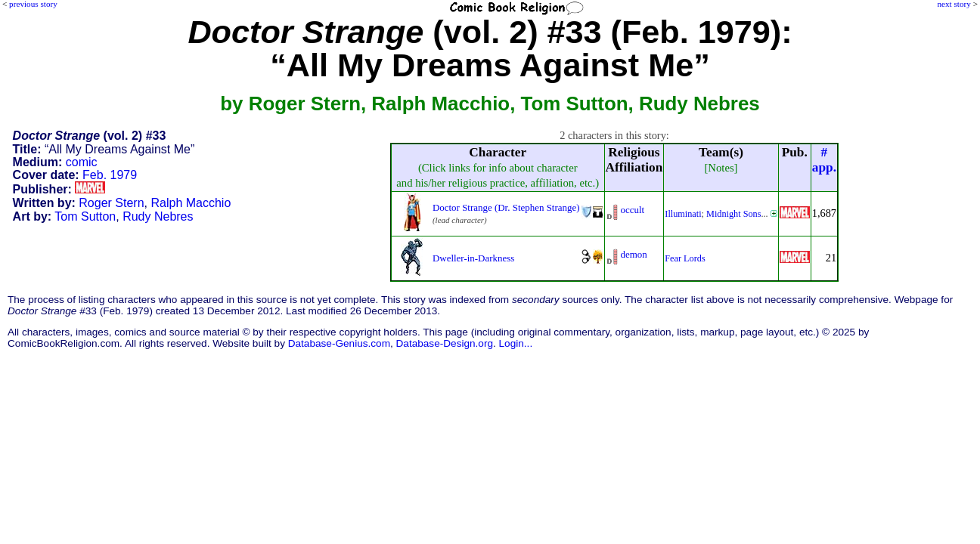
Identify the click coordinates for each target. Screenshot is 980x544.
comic (82, 162)
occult (633, 210)
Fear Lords (685, 258)
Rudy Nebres (158, 216)
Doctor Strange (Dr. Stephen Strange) (506, 207)
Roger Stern (111, 203)
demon (634, 254)
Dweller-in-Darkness (473, 258)
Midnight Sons (733, 214)
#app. (824, 160)
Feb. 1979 (110, 175)
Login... (516, 343)
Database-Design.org (445, 343)
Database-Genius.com (339, 343)
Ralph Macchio (191, 203)
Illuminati (683, 214)
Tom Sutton (85, 216)
